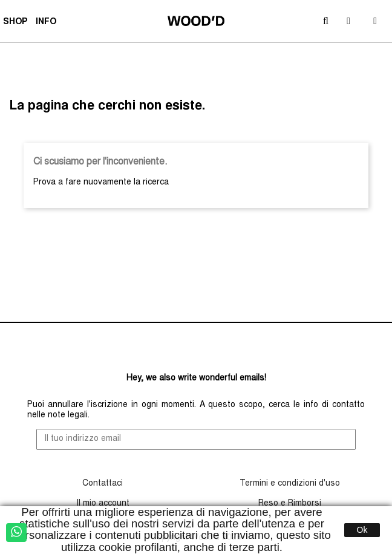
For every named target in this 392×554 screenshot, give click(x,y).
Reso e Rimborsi (290, 504)
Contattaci (103, 484)
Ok (362, 530)
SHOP (17, 24)
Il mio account (103, 504)
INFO (47, 24)
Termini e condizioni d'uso (290, 484)
